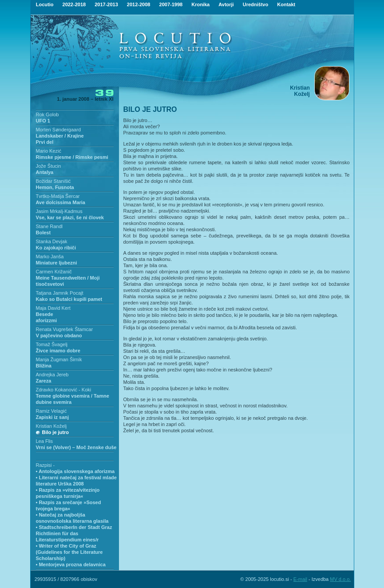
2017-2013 (106, 4)
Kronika (200, 4)
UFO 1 (43, 121)
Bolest (44, 233)
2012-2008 (139, 4)
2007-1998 (171, 4)
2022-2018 (74, 4)
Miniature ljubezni (57, 263)
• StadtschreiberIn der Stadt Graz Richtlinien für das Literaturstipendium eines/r (74, 533)
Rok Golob (48, 114)
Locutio (45, 4)
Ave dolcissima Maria (61, 202)
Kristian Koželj (51, 426)
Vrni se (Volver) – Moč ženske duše (76, 447)
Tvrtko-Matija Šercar (58, 196)
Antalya (45, 172)
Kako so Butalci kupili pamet (69, 299)
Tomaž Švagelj (52, 344)
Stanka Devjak (52, 241)
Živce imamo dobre (58, 351)
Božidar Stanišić (53, 181)
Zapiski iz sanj (53, 417)
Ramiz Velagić (51, 411)
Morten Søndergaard (59, 130)
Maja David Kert (53, 308)
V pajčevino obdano (59, 335)
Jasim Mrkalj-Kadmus (59, 211)
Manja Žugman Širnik (59, 359)
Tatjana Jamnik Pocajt (60, 293)
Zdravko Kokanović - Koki (64, 390)
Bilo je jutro (56, 432)
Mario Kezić (49, 151)
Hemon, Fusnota (55, 187)
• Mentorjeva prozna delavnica (71, 564)
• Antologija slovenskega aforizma (75, 471)
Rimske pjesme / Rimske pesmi (72, 157)
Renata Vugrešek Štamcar (65, 329)
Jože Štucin (49, 166)
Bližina (44, 366)
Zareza (44, 381)
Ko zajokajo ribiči (56, 248)
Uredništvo (255, 4)
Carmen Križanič (54, 272)
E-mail (300, 579)
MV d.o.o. (340, 579)
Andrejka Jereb (52, 375)
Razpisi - (46, 465)
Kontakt (286, 4)
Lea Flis (45, 441)
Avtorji (226, 4)
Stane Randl (49, 226)
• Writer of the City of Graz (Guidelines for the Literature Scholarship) (69, 552)
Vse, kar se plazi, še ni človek (70, 217)
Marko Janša (50, 257)
